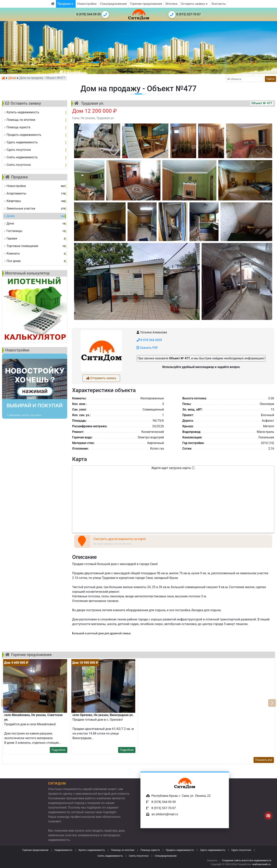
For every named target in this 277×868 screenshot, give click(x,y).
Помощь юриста (150, 850)
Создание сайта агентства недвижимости (247, 860)
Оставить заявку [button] (195, 4)
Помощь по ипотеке (123, 850)
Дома (12, 78)
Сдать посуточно (241, 850)
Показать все (264, 760)
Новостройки (87, 4)
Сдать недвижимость (213, 850)
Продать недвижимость (180, 850)
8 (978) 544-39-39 (93, 15)
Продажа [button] (66, 4)
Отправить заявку (101, 378)
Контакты (219, 4)
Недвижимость (63, 850)
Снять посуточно (139, 856)
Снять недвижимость (110, 856)
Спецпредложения (113, 4)
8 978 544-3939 (149, 340)
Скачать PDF (147, 348)
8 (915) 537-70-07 (185, 15)
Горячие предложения (146, 4)
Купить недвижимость (92, 850)
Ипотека (171, 4)
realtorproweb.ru (261, 864)
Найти (271, 79)
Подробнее (58, 750)
